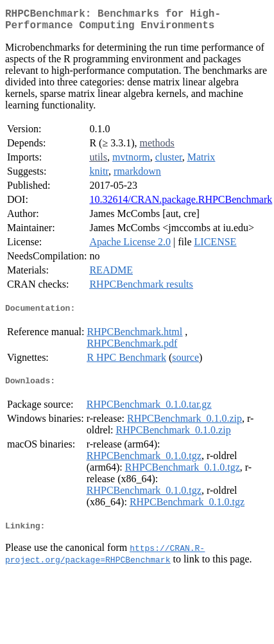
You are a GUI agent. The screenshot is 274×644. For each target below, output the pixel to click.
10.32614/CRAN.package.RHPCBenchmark (181, 205)
